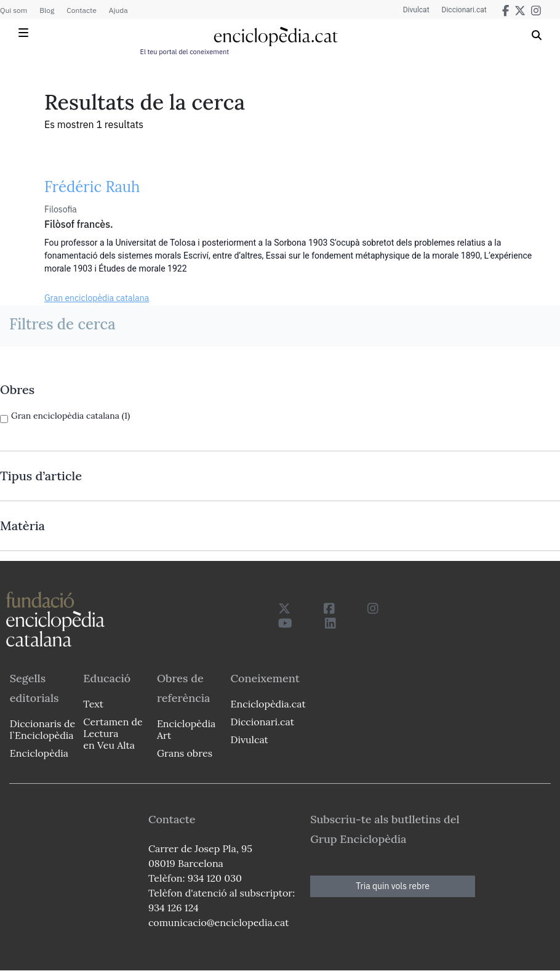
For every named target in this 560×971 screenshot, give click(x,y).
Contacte (81, 10)
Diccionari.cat (464, 10)
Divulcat (416, 10)
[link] (280, 390)
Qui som (14, 10)
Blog (47, 10)
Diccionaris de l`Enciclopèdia (42, 729)
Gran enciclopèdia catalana (97, 298)
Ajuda (118, 10)
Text (93, 704)
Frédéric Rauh (92, 187)
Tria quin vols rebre (393, 886)
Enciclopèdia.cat (268, 704)
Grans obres (185, 753)
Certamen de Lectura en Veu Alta (113, 733)
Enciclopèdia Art (186, 729)
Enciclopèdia (39, 753)
